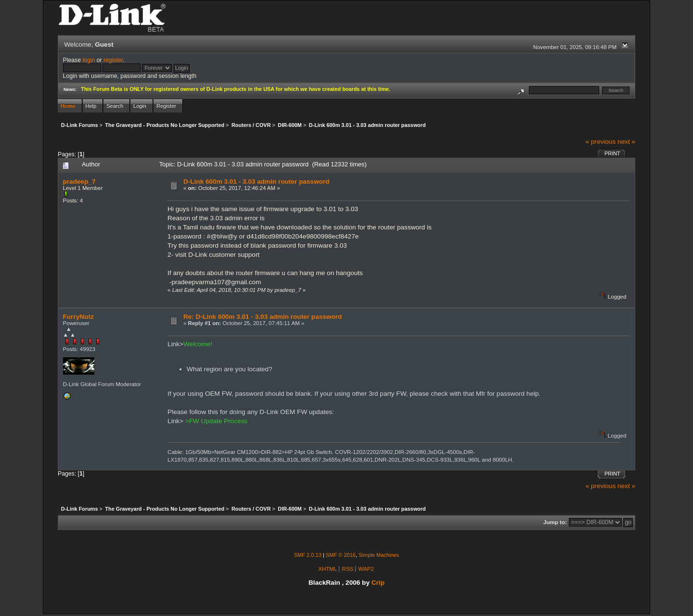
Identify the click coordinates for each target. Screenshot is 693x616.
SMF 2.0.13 (308, 555)
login (89, 60)
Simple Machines (379, 555)
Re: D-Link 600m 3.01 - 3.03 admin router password (263, 317)
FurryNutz (78, 317)
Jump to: (555, 522)
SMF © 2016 (341, 555)
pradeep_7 (79, 182)
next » (626, 142)
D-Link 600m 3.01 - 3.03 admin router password (257, 182)
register (113, 60)
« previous (600, 142)
